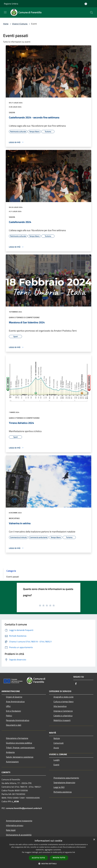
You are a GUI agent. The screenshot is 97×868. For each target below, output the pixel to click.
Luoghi (57, 760)
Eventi (56, 765)
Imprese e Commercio (63, 711)
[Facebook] (76, 684)
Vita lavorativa (60, 706)
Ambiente (10, 752)
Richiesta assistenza (63, 792)
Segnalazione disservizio (64, 782)
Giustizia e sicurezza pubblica (19, 743)
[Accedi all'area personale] (86, 4)
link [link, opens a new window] (74, 852)
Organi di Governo (14, 697)
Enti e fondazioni (13, 711)
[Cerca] (92, 13)
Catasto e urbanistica (63, 716)
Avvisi (56, 748)
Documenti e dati (14, 725)
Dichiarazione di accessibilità (19, 835)
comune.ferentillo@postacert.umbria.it (24, 808)
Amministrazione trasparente (19, 821)
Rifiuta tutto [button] (59, 858)
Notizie (57, 738)
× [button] (94, 840)
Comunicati (59, 743)
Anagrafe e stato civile (63, 697)
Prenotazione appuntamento (66, 778)
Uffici (8, 706)
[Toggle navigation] (5, 12)
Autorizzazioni (12, 762)
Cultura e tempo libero (63, 702)
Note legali (11, 830)
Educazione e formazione (17, 738)
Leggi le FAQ (59, 787)
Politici (9, 716)
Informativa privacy (15, 825)
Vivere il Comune (20, 24)
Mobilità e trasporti (62, 720)
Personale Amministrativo (18, 720)
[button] (49, 864)
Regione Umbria (11, 4)
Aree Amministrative (15, 702)
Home (6, 24)
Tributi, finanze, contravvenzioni (20, 748)
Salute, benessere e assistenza (20, 757)
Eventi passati (13, 577)
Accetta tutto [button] (38, 858)
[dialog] (48, 852)
